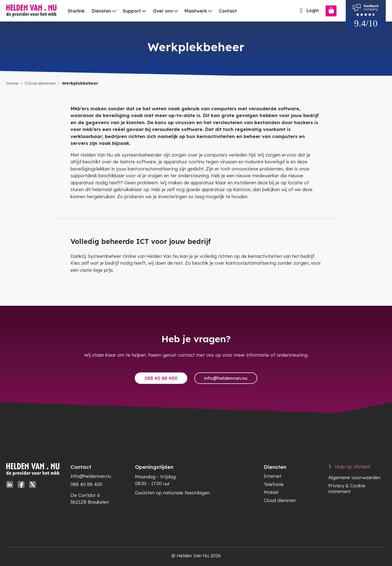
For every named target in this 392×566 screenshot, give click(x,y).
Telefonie (274, 484)
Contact (228, 11)
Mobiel (271, 492)
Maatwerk (196, 11)
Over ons (163, 11)
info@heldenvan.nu (226, 378)
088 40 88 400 (161, 378)
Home (12, 83)
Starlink (76, 11)
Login (308, 11)
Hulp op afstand (353, 466)
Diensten (101, 11)
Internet (273, 476)
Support (132, 11)
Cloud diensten (40, 83)
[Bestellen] (331, 11)
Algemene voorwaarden (354, 477)
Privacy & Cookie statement (347, 488)
